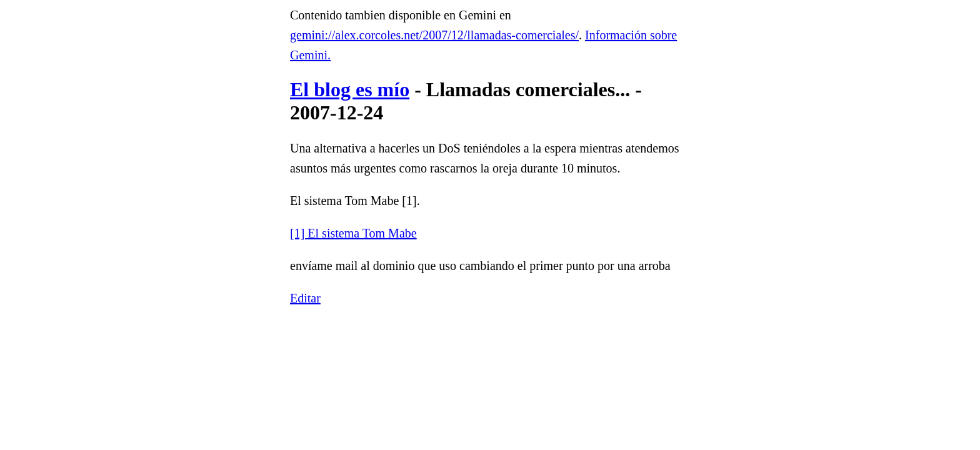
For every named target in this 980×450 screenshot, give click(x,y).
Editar (305, 298)
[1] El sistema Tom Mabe (353, 233)
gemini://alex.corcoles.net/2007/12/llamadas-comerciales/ (434, 35)
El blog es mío (350, 89)
